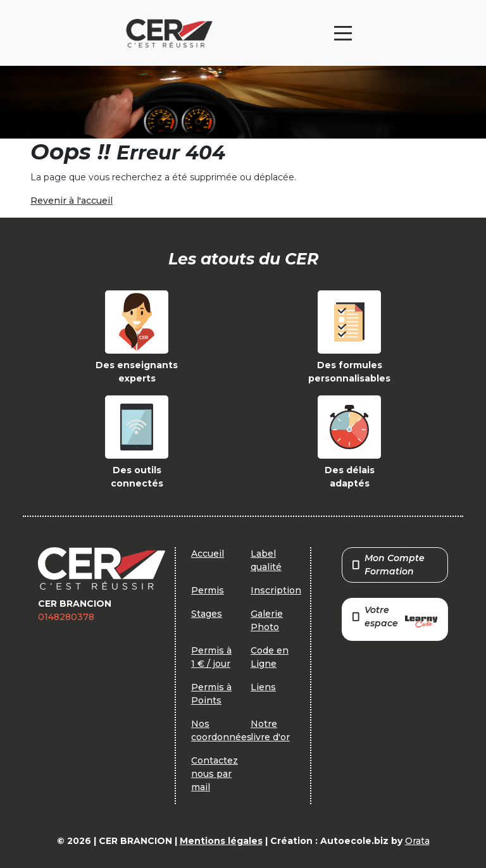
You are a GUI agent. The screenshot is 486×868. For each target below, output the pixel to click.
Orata (417, 841)
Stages (207, 614)
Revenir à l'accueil (72, 201)
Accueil (208, 554)
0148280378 (66, 617)
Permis (208, 590)
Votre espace (395, 618)
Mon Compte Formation (389, 565)
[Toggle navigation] (343, 33)
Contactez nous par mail (215, 774)
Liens (263, 687)
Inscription (276, 590)
